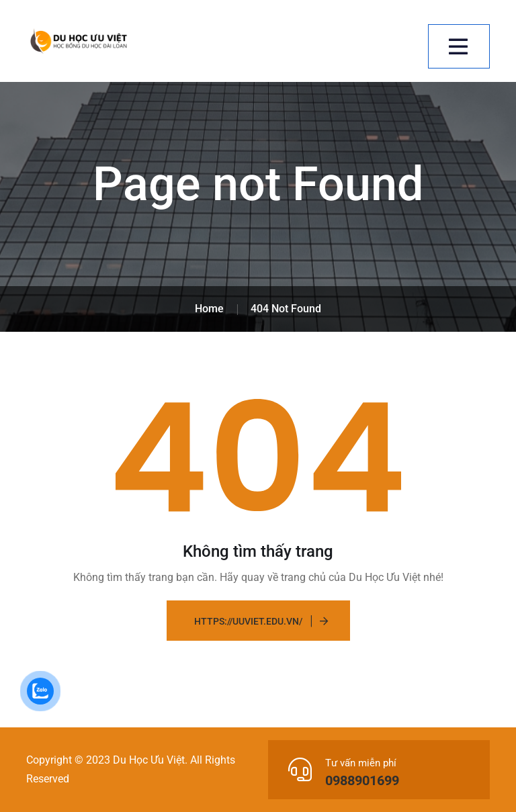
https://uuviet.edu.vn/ (248, 621)
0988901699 (362, 780)
